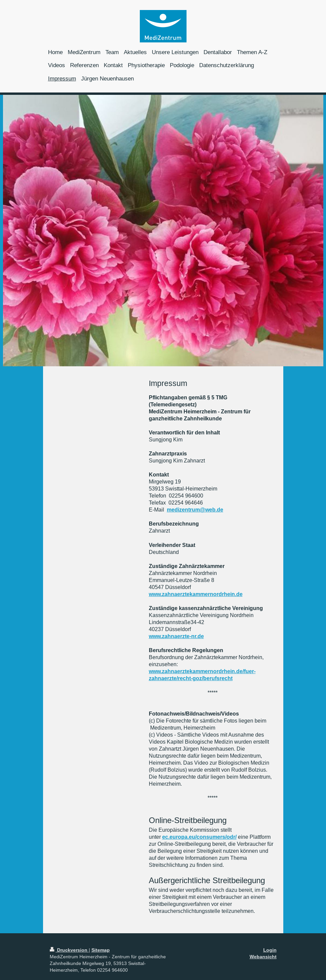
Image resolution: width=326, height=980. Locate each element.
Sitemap (101, 950)
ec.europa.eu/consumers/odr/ (199, 837)
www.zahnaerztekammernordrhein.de (196, 594)
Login (270, 950)
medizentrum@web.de (195, 510)
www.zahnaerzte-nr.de (176, 636)
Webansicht (263, 957)
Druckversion (69, 950)
